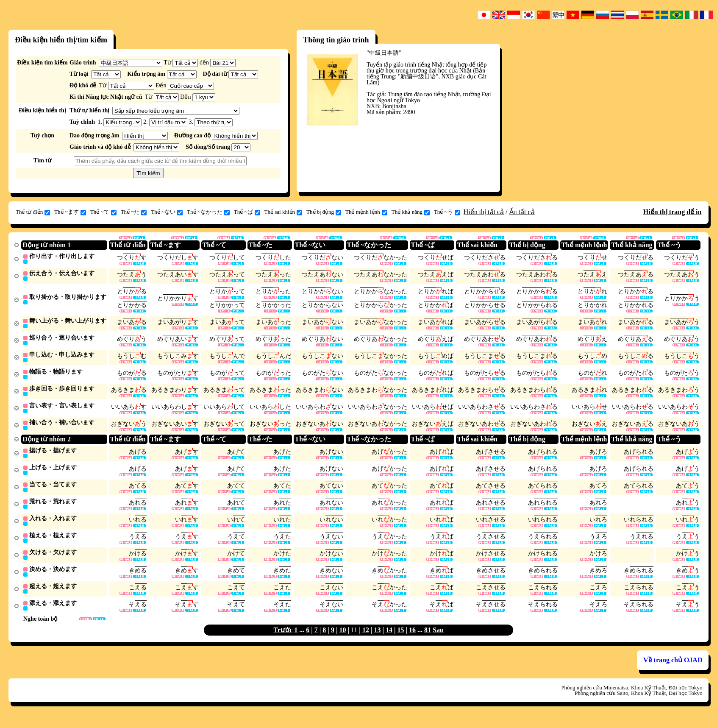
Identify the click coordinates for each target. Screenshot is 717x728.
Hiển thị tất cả (484, 212)
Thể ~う (447, 212)
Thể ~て (103, 212)
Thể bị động (324, 212)
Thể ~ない (167, 212)
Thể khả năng (411, 212)
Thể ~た (134, 212)
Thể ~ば (247, 212)
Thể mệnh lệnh (366, 212)
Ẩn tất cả (522, 212)
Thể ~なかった (208, 212)
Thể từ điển (33, 212)
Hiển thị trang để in (673, 212)
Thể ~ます (70, 212)
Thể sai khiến (283, 212)
